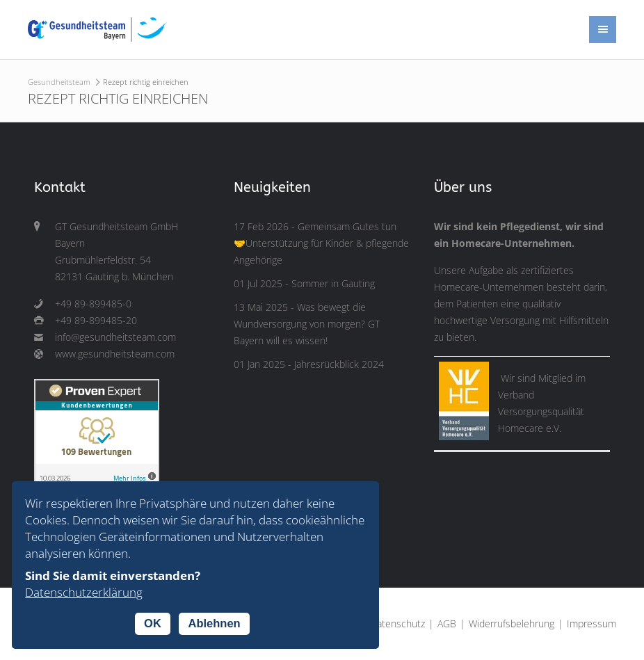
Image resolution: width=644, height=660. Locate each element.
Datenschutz (397, 624)
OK (153, 623)
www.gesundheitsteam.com (115, 354)
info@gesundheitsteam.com (115, 337)
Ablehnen (214, 623)
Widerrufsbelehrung (512, 624)
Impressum (591, 624)
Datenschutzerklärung (84, 592)
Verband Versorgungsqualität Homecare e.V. (541, 412)
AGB (447, 624)
